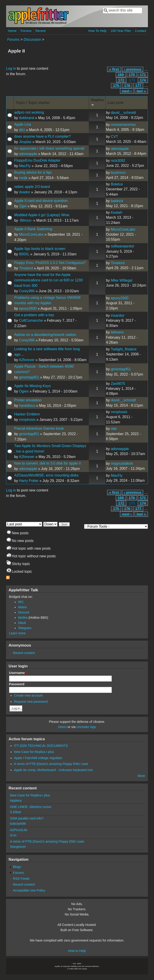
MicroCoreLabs (31, 234)
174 (143, 80)
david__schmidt (123, 113)
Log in (11, 68)
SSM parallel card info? (27, 818)
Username (18, 673)
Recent (41, 31)
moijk (23, 178)
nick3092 (118, 161)
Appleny (16, 800)
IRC (21, 602)
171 (143, 75)
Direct (62, 727)
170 (132, 75)
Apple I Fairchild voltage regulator (38, 758)
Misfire (23, 618)
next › (127, 91)
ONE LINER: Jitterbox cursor (31, 807)
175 (116, 86)
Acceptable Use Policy (29, 890)
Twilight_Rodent (124, 349)
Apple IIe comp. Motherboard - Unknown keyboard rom (53, 770)
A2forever (27, 360)
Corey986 (27, 291)
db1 (22, 130)
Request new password (31, 702)
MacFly (25, 166)
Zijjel (23, 206)
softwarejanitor (122, 246)
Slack (22, 623)
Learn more (17, 633)
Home (12, 31)
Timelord (26, 268)
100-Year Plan (121, 31)
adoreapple (28, 154)
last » (141, 91)
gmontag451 (29, 377)
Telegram (25, 628)
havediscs (27, 406)
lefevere (117, 332)
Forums (26, 31)
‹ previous (133, 69)
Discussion (32, 40)
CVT (114, 137)
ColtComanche (31, 320)
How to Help (77, 951)
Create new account (28, 695)
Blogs (17, 867)
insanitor (117, 315)
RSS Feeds (21, 879)
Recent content (24, 653)
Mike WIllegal (121, 280)
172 (121, 80)
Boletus (117, 184)
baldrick (117, 201)
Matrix (22, 607)
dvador (24, 192)
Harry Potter (29, 481)
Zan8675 (118, 384)
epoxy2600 (28, 308)
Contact (140, 31)
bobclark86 (18, 824)
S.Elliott (15, 812)
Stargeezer (18, 847)
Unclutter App (86, 727)
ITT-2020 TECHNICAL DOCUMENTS (41, 746)
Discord (24, 612)
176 (127, 86)
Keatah (116, 212)
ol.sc (13, 835)
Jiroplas (25, 142)
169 (121, 75)
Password (18, 684)
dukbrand (26, 118)
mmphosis (27, 420)
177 (138, 86)
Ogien (24, 391)
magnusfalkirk (122, 464)
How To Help (97, 31)
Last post (116, 103)
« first (114, 69)
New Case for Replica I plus (34, 752)
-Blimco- (26, 220)
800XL (24, 254)
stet (114, 429)
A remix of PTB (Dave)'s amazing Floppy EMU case (51, 764)
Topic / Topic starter (33, 103)
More (141, 776)
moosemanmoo (123, 125)
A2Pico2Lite (19, 830)
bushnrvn (118, 173)
